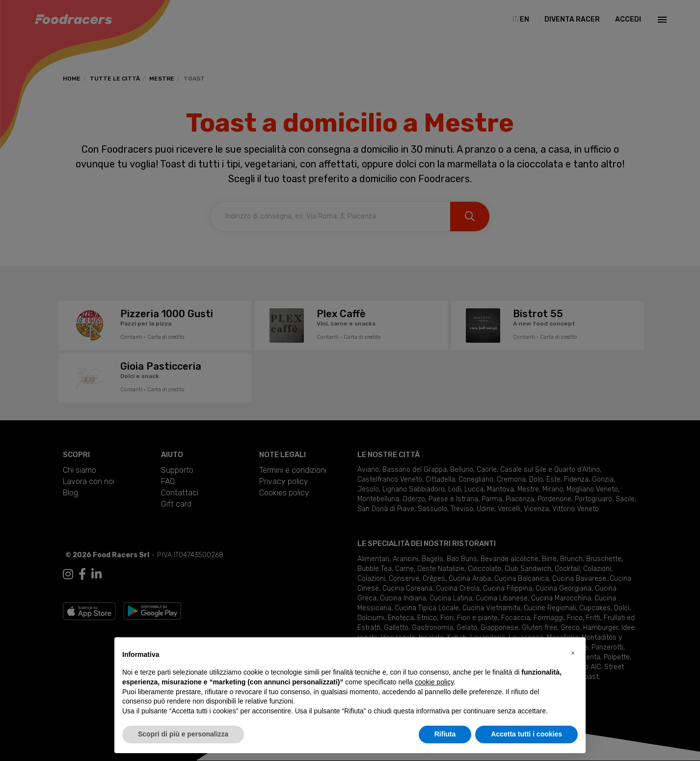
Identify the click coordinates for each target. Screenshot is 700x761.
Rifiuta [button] (445, 734)
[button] (573, 653)
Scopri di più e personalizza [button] (183, 734)
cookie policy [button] (434, 682)
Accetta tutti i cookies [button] (526, 734)
